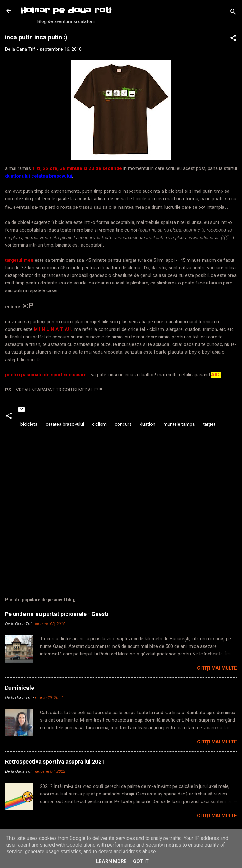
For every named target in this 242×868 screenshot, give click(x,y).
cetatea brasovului (65, 424)
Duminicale (20, 688)
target (209, 424)
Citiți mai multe (217, 668)
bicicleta (29, 424)
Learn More (111, 861)
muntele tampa (179, 424)
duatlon (148, 424)
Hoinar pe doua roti (66, 11)
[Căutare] (233, 13)
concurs (123, 424)
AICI (216, 375)
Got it (141, 861)
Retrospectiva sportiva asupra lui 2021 (55, 762)
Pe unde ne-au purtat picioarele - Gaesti (57, 614)
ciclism (99, 424)
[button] (233, 39)
